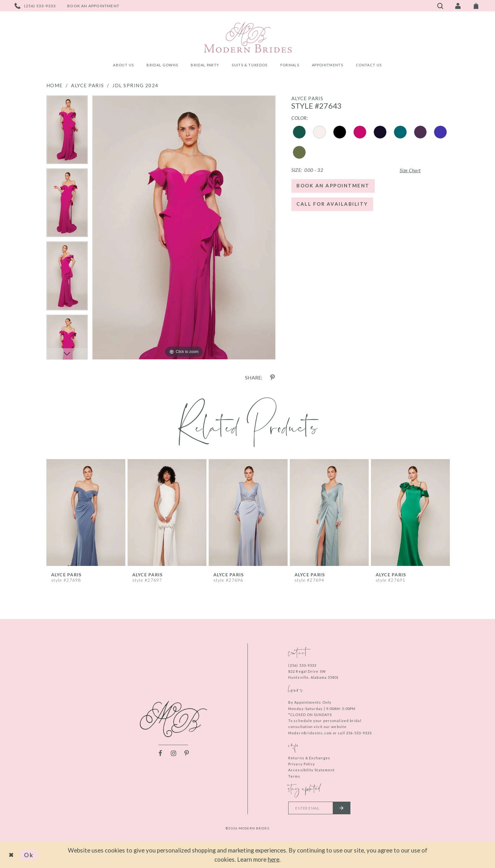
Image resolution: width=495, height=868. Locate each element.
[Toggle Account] (458, 6)
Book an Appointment (333, 185)
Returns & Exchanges (309, 758)
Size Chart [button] (410, 170)
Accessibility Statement (311, 770)
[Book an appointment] (93, 6)
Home (55, 85)
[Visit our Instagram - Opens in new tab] (173, 753)
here (274, 859)
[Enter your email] (319, 808)
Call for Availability (332, 204)
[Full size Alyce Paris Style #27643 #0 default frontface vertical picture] (184, 228)
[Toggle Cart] (476, 6)
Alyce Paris (88, 85)
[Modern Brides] (248, 37)
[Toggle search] (440, 6)
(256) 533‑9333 (302, 665)
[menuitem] (123, 66)
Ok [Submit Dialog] (29, 855)
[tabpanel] (67, 132)
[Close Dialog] (12, 855)
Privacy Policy (302, 764)
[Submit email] (342, 808)
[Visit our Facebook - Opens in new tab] (160, 753)
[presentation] (86, 513)
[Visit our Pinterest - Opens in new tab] (187, 753)
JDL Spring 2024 (135, 85)
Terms (294, 776)
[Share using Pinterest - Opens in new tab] (272, 378)
